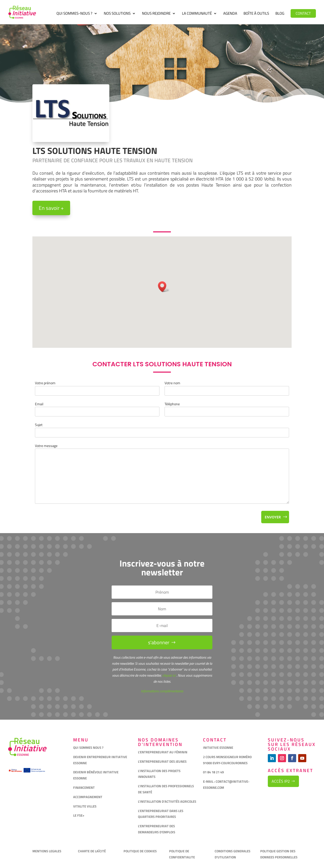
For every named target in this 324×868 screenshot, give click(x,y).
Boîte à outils (256, 14)
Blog (280, 14)
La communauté (197, 14)
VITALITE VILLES (85, 806)
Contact (303, 13)
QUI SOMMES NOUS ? (88, 748)
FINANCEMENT (84, 788)
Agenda (230, 14)
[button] (164, 287)
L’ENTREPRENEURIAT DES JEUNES (162, 761)
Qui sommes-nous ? (74, 14)
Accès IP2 (281, 781)
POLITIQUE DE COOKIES (140, 851)
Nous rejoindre (156, 14)
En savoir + (51, 208)
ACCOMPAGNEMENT (88, 797)
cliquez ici (169, 675)
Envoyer (273, 517)
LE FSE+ (79, 815)
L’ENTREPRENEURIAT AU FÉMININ (163, 752)
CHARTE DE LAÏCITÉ (92, 851)
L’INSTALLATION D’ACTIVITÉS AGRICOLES (167, 801)
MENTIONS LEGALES (47, 851)
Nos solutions (117, 14)
